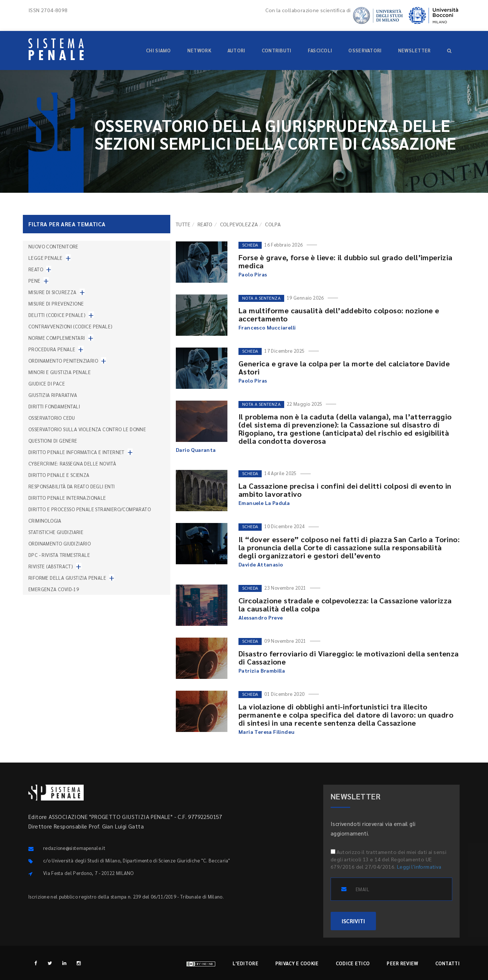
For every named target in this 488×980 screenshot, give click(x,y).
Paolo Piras (253, 274)
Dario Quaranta (196, 450)
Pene (34, 281)
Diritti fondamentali (54, 406)
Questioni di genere (53, 441)
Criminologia (45, 521)
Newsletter (414, 50)
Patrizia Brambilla (262, 670)
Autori (236, 50)
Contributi (277, 50)
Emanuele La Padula (264, 503)
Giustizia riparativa (53, 395)
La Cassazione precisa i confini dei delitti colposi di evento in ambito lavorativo (345, 490)
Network (199, 50)
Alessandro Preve (261, 617)
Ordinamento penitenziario (63, 361)
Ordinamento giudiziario (60, 543)
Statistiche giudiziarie (56, 532)
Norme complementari (57, 338)
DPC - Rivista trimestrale (59, 555)
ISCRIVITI (353, 921)
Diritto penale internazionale (67, 498)
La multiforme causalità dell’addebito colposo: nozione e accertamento (339, 314)
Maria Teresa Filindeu (266, 732)
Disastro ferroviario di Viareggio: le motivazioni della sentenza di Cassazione (349, 658)
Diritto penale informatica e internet (76, 452)
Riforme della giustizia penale (67, 578)
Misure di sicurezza (53, 292)
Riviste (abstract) (51, 566)
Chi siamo (158, 50)
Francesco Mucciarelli (267, 327)
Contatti (447, 963)
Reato (205, 224)
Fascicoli (320, 50)
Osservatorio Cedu (52, 418)
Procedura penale (52, 349)
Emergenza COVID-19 (54, 589)
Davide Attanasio (261, 564)
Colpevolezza (239, 224)
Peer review (402, 963)
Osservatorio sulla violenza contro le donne (87, 429)
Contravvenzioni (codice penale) (70, 326)
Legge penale (46, 258)
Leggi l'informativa (419, 866)
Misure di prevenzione (56, 304)
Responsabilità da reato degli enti (72, 486)
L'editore (245, 963)
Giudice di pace (47, 383)
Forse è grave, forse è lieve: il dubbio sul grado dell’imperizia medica (346, 261)
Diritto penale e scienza (59, 475)
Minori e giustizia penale (60, 372)
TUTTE (183, 224)
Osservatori (365, 50)
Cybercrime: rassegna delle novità (72, 463)
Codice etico (353, 963)
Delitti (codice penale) (57, 315)
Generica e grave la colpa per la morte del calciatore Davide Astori (344, 367)
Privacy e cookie (297, 963)
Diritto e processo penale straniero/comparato (90, 509)
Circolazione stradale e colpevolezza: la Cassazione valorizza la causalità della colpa (345, 604)
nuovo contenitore (53, 246)
